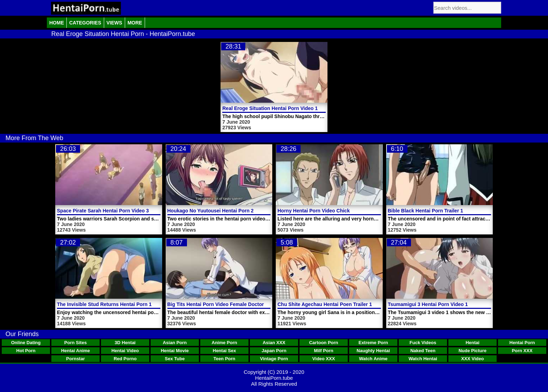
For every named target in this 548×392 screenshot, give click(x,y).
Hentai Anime (76, 351)
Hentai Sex (224, 351)
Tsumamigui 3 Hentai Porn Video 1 (428, 304)
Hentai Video (125, 351)
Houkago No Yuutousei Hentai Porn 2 (211, 211)
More (135, 23)
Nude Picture (473, 351)
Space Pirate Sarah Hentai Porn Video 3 (103, 211)
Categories (85, 23)
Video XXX (324, 359)
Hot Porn (26, 351)
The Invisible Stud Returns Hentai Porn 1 (104, 304)
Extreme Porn (373, 343)
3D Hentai (125, 343)
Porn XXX (522, 351)
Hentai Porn (522, 343)
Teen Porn (225, 359)
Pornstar (75, 359)
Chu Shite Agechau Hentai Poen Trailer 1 (325, 304)
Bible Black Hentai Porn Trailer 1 (426, 211)
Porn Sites (75, 343)
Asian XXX (274, 343)
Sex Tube (175, 359)
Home (57, 23)
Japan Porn (274, 351)
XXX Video (473, 359)
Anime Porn (225, 343)
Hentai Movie (175, 351)
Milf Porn (324, 351)
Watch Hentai (423, 359)
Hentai (473, 343)
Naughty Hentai (373, 351)
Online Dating (26, 343)
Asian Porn (175, 343)
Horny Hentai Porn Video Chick (314, 211)
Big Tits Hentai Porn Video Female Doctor (216, 304)
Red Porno (125, 359)
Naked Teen (423, 351)
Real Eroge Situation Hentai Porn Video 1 (270, 108)
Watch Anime (373, 359)
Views (114, 23)
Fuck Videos (423, 343)
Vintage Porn (274, 359)
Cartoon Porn (323, 343)
